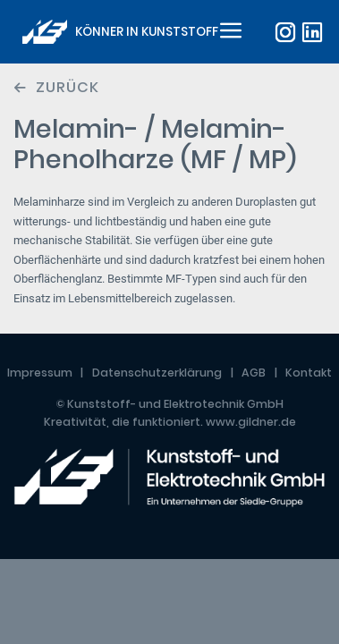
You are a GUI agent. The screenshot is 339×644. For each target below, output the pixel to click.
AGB (254, 373)
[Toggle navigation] (228, 32)
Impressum (40, 373)
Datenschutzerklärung (157, 373)
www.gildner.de (251, 422)
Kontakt (309, 373)
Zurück (68, 88)
